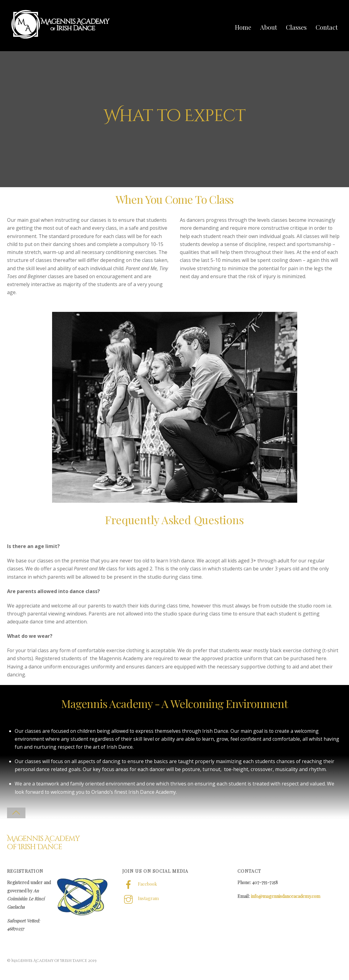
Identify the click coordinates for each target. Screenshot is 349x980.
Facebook (140, 884)
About (269, 27)
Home (244, 27)
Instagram (140, 899)
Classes (297, 27)
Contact (327, 27)
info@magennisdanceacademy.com (286, 896)
